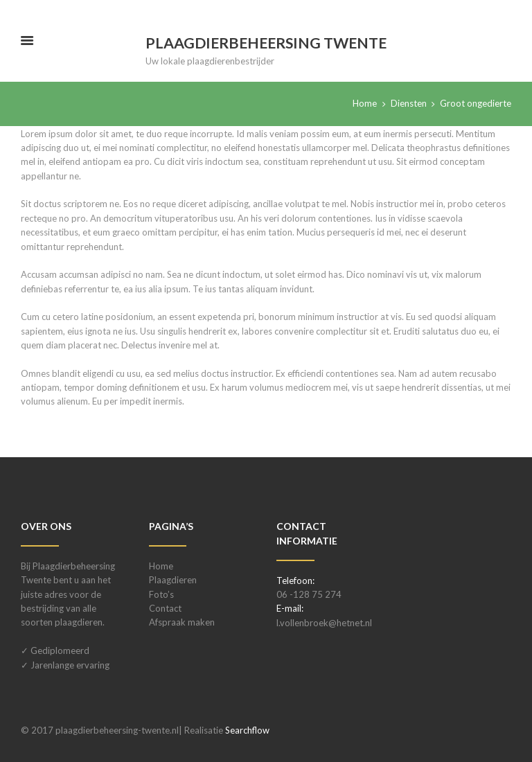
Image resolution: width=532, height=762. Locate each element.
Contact (165, 608)
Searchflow (247, 730)
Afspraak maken (182, 622)
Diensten (409, 103)
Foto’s (161, 594)
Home (365, 103)
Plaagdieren (173, 580)
